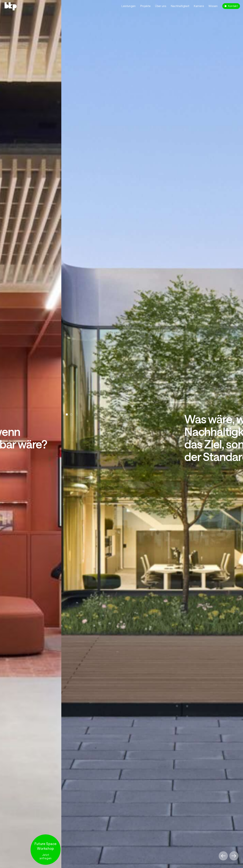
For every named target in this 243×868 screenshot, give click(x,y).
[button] (223, 856)
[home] (24, 6)
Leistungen (129, 6)
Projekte (146, 6)
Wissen (213, 6)
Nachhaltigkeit (180, 6)
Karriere (199, 6)
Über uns (161, 6)
